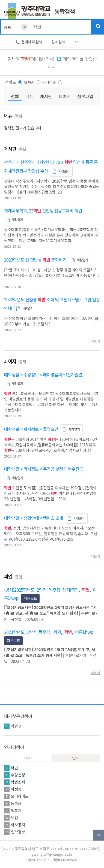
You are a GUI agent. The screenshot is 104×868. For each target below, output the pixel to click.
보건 (14, 818)
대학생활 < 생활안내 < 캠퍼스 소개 (34, 518)
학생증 (16, 789)
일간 (76, 758)
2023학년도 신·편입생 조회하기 (35, 260)
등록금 (16, 803)
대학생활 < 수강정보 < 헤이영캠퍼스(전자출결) (44, 375)
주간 (28, 758)
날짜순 (29, 82)
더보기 (95, 341)
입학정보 (18, 832)
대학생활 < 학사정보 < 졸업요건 (31, 429)
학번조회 (18, 782)
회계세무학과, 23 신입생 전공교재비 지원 (43, 211)
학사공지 (18, 825)
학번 (14, 726)
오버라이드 (20, 796)
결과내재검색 (32, 42)
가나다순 (49, 82)
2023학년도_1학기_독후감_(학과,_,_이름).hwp (49, 632)
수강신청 (18, 775)
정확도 (11, 82)
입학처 (16, 810)
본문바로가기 (76, 655)
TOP (99, 835)
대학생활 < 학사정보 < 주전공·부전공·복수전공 (44, 469)
